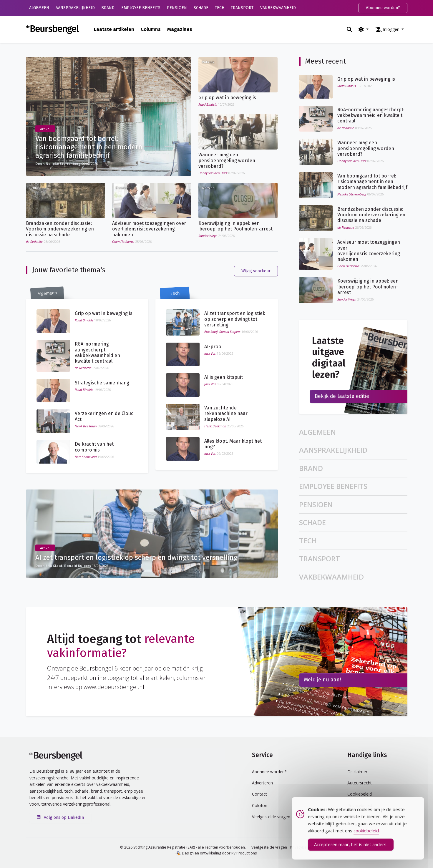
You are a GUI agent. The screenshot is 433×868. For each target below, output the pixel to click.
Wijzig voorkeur (256, 271)
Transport (242, 8)
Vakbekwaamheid (278, 8)
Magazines (180, 29)
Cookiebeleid (360, 794)
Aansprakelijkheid (75, 8)
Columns (151, 29)
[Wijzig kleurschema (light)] (363, 29)
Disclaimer (357, 772)
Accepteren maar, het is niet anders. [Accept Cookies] (351, 854)
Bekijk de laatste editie (342, 396)
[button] (390, 29)
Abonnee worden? (383, 8)
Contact (259, 794)
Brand (108, 8)
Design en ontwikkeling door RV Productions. (216, 853)
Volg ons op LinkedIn (60, 818)
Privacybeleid (360, 805)
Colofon (260, 805)
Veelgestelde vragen (269, 847)
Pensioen (177, 8)
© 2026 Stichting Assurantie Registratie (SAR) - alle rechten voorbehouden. (183, 847)
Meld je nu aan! (322, 680)
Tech (220, 8)
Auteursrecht (360, 783)
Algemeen (39, 8)
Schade (201, 8)
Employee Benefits (141, 8)
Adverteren (262, 783)
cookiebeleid (366, 840)
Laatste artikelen (114, 29)
